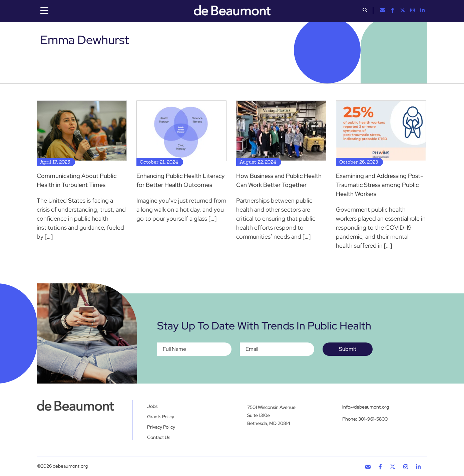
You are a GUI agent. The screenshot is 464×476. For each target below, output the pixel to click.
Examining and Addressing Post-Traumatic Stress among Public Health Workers (379, 185)
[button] (365, 11)
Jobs (152, 406)
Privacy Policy (161, 427)
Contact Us (159, 437)
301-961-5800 (373, 419)
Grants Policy (161, 417)
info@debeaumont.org (366, 407)
